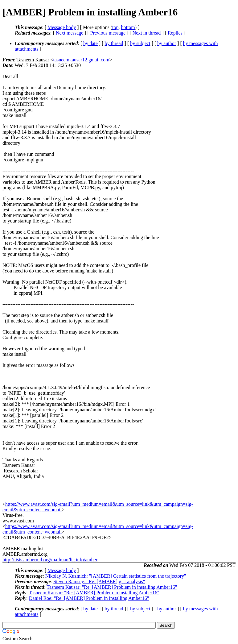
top (115, 27)
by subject (140, 43)
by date (90, 43)
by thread (114, 43)
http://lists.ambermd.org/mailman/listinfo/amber (50, 560)
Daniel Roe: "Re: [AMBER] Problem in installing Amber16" (89, 598)
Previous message (108, 33)
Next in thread (147, 33)
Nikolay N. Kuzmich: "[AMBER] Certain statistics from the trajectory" (116, 576)
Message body (62, 27)
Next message (70, 33)
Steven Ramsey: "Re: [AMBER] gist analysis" (99, 582)
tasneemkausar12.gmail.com (81, 60)
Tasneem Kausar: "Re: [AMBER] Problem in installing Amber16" (112, 587)
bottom (128, 27)
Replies (175, 33)
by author (167, 43)
